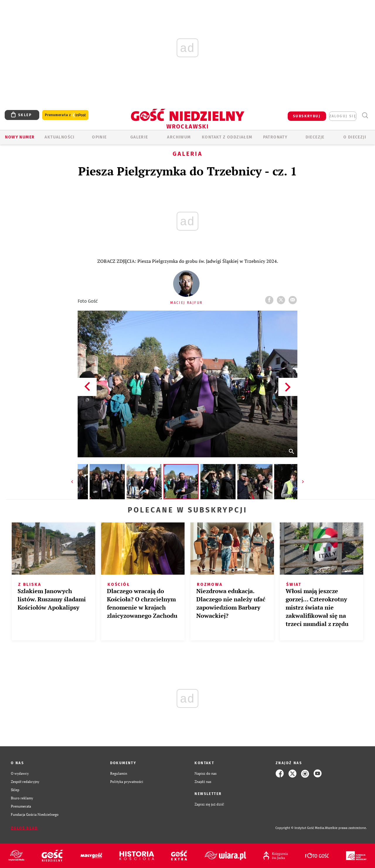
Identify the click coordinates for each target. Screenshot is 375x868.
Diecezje (315, 137)
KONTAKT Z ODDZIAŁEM (227, 137)
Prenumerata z (65, 115)
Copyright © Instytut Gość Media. (300, 828)
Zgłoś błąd (24, 828)
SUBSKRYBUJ (307, 116)
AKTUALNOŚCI (59, 137)
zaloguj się (343, 116)
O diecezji (355, 137)
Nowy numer (20, 137)
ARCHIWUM (179, 137)
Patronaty (275, 137)
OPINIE (99, 137)
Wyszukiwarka (365, 115)
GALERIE (139, 137)
